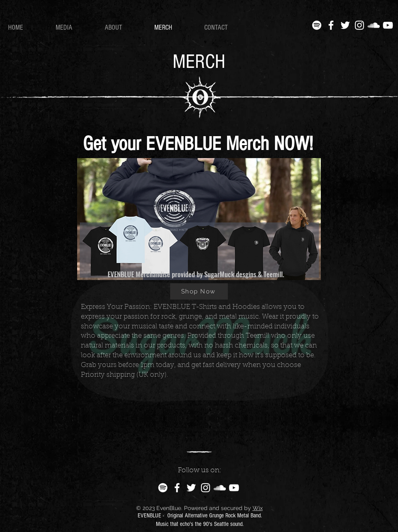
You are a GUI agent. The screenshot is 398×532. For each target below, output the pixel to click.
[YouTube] (388, 25)
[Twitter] (345, 25)
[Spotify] (317, 25)
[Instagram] (359, 25)
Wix (258, 508)
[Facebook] (331, 25)
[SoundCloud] (374, 25)
